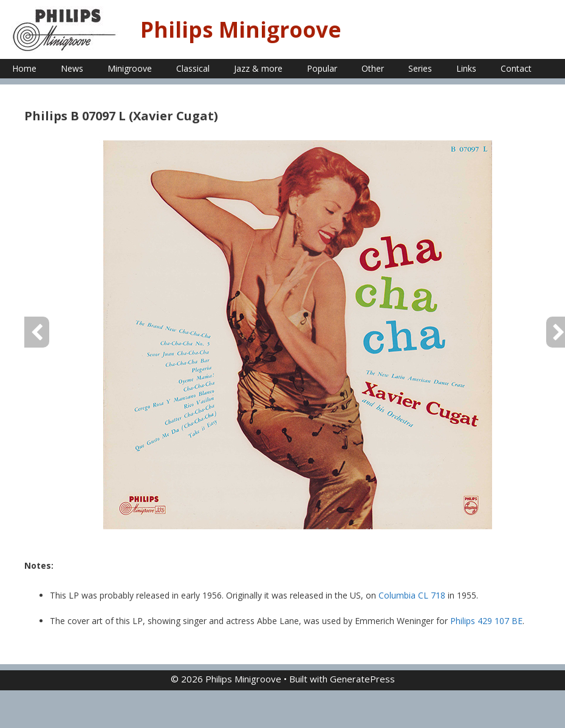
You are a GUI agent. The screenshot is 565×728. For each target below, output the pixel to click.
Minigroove (130, 68)
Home (24, 68)
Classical (193, 68)
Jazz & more (258, 68)
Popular (322, 68)
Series (420, 68)
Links (466, 68)
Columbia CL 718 (412, 595)
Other (373, 68)
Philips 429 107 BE (486, 621)
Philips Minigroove (241, 29)
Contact (516, 68)
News (72, 68)
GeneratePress (362, 679)
